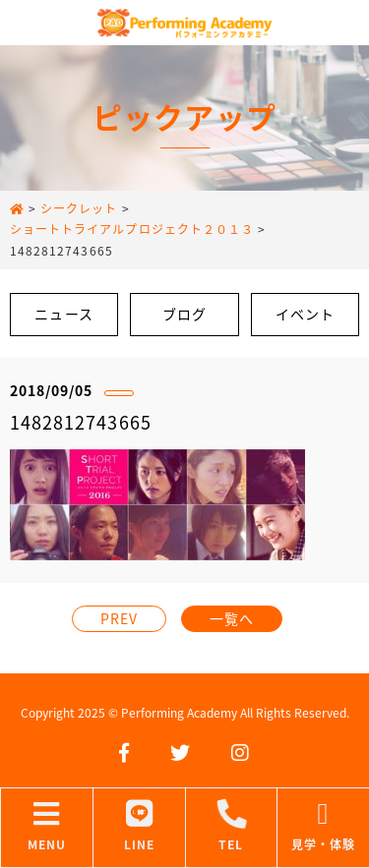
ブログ (184, 314)
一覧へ (232, 618)
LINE (139, 826)
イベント (305, 314)
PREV (119, 618)
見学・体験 (323, 826)
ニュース (63, 314)
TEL (232, 826)
